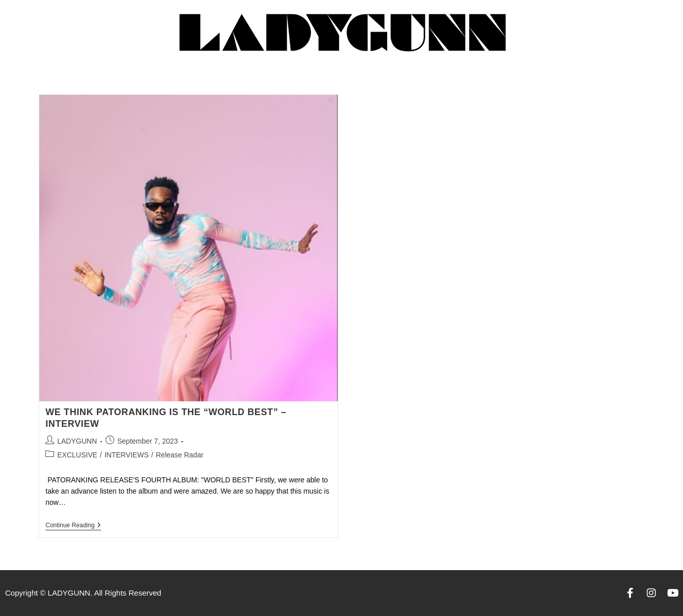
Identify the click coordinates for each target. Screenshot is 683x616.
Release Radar (180, 455)
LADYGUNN (77, 441)
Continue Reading (73, 525)
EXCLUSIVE (77, 455)
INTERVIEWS (127, 455)
